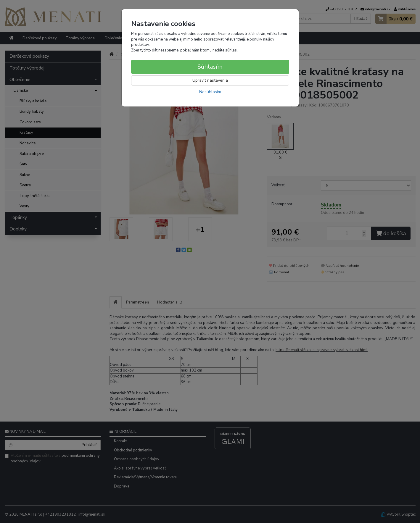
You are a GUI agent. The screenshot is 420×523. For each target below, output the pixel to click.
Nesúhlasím (210, 92)
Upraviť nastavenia (210, 80)
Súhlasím (210, 67)
